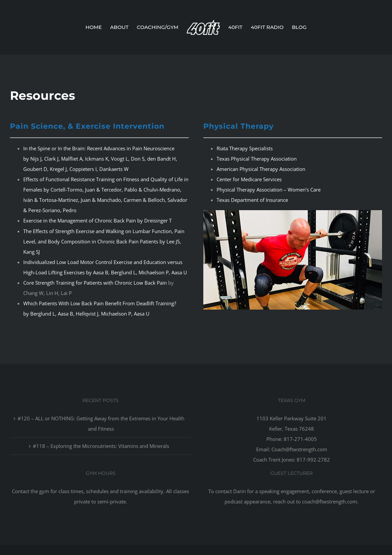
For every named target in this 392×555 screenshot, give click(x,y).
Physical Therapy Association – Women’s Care (269, 190)
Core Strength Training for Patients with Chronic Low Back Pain (95, 283)
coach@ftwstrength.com (330, 501)
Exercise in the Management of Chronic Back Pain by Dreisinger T (98, 220)
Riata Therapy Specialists (245, 148)
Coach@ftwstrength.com (299, 449)
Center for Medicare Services (249, 179)
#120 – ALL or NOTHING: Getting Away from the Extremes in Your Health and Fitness (101, 423)
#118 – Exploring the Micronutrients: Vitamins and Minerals (101, 446)
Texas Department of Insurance (252, 200)
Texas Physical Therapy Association (257, 159)
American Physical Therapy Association (261, 169)
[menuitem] (98, 27)
